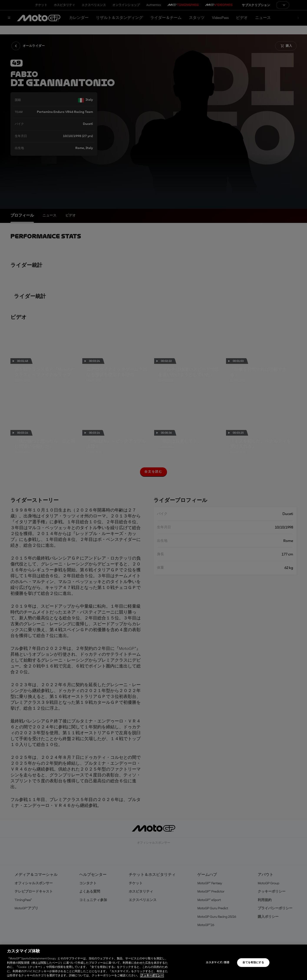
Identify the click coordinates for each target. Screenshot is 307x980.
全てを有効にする (253, 963)
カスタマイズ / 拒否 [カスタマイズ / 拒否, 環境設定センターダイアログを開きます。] (218, 963)
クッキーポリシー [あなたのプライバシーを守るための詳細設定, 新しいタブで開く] (152, 976)
